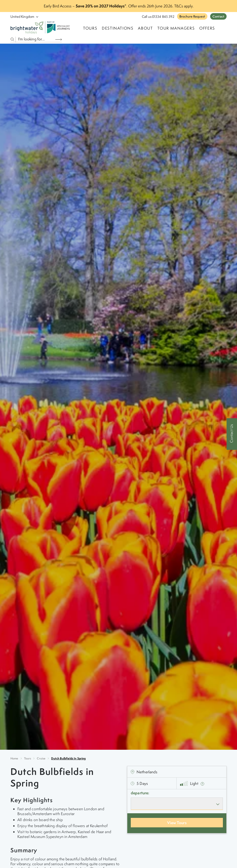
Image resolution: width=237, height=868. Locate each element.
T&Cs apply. (184, 6)
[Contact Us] (232, 434)
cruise (41, 758)
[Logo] (41, 28)
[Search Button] (59, 39)
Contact (218, 16)
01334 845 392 (163, 17)
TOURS (90, 28)
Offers (207, 28)
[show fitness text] (202, 784)
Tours (28, 758)
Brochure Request (192, 16)
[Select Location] (22, 17)
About (145, 28)
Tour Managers (176, 28)
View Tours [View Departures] (177, 823)
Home (14, 758)
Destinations (118, 28)
